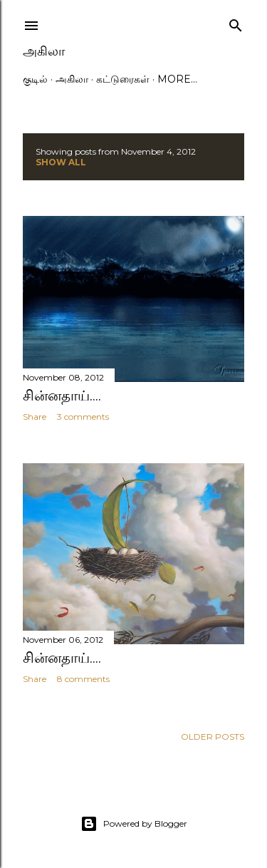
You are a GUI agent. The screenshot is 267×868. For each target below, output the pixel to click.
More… (177, 79)
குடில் (35, 79)
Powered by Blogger (134, 824)
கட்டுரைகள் (123, 79)
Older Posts (213, 737)
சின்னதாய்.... (62, 396)
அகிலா (44, 51)
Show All (61, 162)
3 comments (83, 417)
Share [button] (35, 417)
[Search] (236, 22)
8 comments (83, 679)
